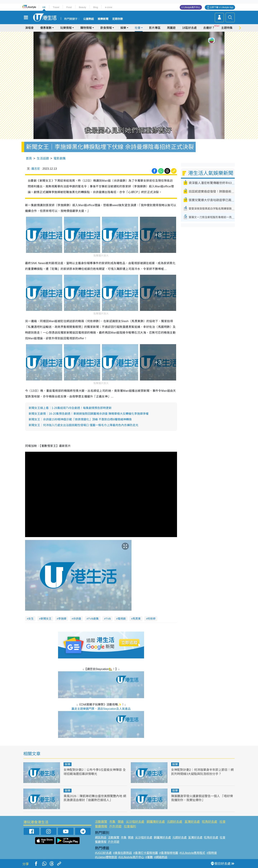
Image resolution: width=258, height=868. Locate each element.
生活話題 (43, 158)
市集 (112, 822)
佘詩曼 (77, 619)
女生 (31, 619)
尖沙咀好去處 (135, 822)
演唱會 (29, 28)
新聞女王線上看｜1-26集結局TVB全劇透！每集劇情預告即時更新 (70, 408)
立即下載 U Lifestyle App (222, 7)
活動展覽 (101, 822)
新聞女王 (46, 619)
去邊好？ (209, 28)
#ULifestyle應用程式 (192, 853)
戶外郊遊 (115, 826)
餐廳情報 (101, 826)
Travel (56, 7)
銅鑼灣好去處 (156, 822)
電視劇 (122, 619)
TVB (108, 619)
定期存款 (118, 19)
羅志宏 (36, 169)
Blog (95, 7)
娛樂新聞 (103, 19)
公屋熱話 (89, 19)
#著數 (149, 857)
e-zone (109, 7)
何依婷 (151, 619)
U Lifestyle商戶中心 (191, 7)
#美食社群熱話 (122, 853)
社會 (138, 28)
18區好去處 (189, 28)
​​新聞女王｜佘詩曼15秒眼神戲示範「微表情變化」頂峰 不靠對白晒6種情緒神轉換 (80, 419)
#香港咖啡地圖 (169, 853)
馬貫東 (137, 619)
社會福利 (130, 826)
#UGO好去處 (103, 853)
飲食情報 (106, 28)
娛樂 (123, 28)
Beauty (82, 7)
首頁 (29, 158)
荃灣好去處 (192, 822)
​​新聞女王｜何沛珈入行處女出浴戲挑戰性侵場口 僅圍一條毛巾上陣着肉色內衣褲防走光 (83, 425)
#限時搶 (212, 853)
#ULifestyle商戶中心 (131, 857)
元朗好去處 (175, 822)
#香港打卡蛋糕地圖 (146, 853)
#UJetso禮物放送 (106, 857)
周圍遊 (171, 28)
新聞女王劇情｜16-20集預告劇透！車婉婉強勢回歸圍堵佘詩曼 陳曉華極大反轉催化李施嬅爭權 (89, 414)
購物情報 (86, 28)
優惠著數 (46, 28)
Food (69, 7)
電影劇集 (60, 158)
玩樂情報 (66, 28)
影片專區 (155, 28)
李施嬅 (62, 619)
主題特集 (227, 28)
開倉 (121, 822)
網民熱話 (101, 837)
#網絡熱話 (161, 857)
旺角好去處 (210, 822)
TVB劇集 (93, 619)
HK (44, 7)
